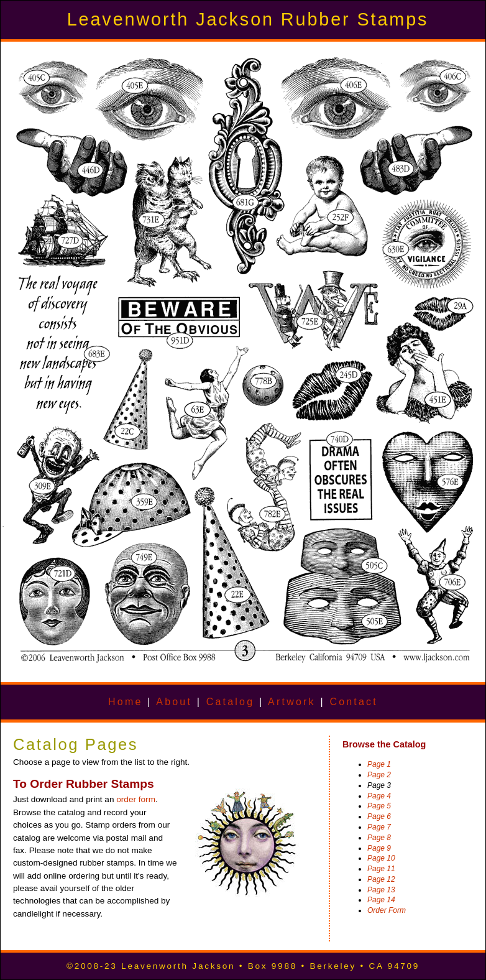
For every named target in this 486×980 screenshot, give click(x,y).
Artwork (292, 702)
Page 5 (379, 806)
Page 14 (381, 900)
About (174, 702)
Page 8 (379, 838)
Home (125, 702)
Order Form (387, 910)
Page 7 (379, 827)
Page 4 (379, 796)
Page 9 (379, 848)
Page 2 (379, 775)
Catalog (231, 702)
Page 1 (379, 764)
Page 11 (381, 869)
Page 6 (379, 816)
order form (136, 799)
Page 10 (381, 858)
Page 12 (381, 879)
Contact (354, 702)
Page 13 (381, 890)
